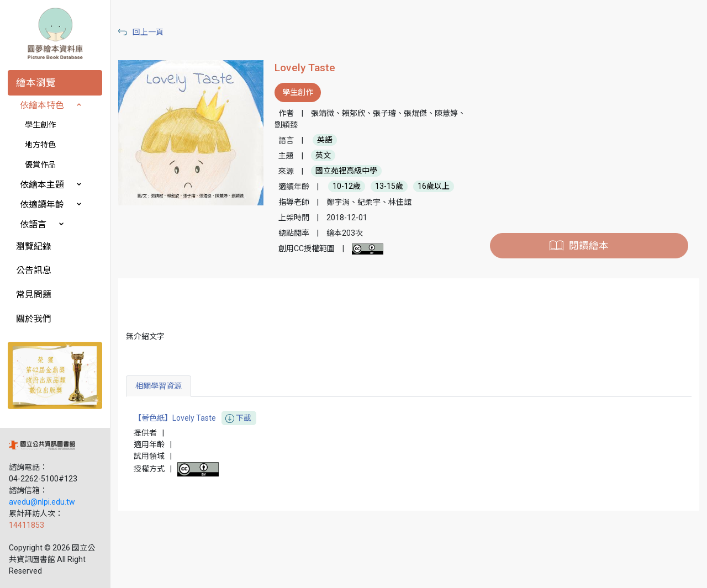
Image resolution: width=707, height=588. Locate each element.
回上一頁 (148, 32)
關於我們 (34, 319)
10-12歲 (347, 187)
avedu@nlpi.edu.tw (42, 502)
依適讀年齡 (42, 205)
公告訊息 (34, 270)
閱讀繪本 (589, 246)
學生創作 (40, 125)
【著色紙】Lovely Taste (195, 418)
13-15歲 (389, 187)
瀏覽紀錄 (34, 247)
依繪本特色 (42, 105)
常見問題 (34, 295)
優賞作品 (40, 165)
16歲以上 (434, 187)
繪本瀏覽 (36, 83)
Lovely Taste (305, 68)
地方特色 (40, 145)
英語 (325, 140)
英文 (323, 156)
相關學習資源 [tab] (159, 386)
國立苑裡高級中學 (346, 171)
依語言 (33, 224)
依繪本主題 (42, 185)
